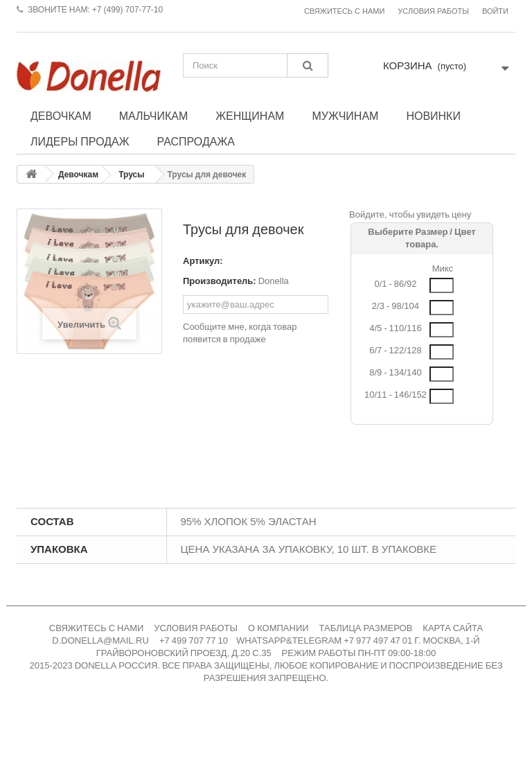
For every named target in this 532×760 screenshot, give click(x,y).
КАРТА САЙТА (453, 628)
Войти (495, 11)
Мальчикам (154, 116)
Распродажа (196, 141)
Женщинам (250, 116)
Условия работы (433, 11)
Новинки (433, 116)
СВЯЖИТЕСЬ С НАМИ (97, 628)
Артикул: (203, 261)
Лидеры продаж (80, 141)
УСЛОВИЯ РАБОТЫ (196, 628)
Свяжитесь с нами (344, 11)
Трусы (131, 175)
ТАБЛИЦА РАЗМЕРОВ (366, 628)
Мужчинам (345, 116)
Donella (274, 281)
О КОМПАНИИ (278, 628)
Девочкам (61, 116)
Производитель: (220, 281)
